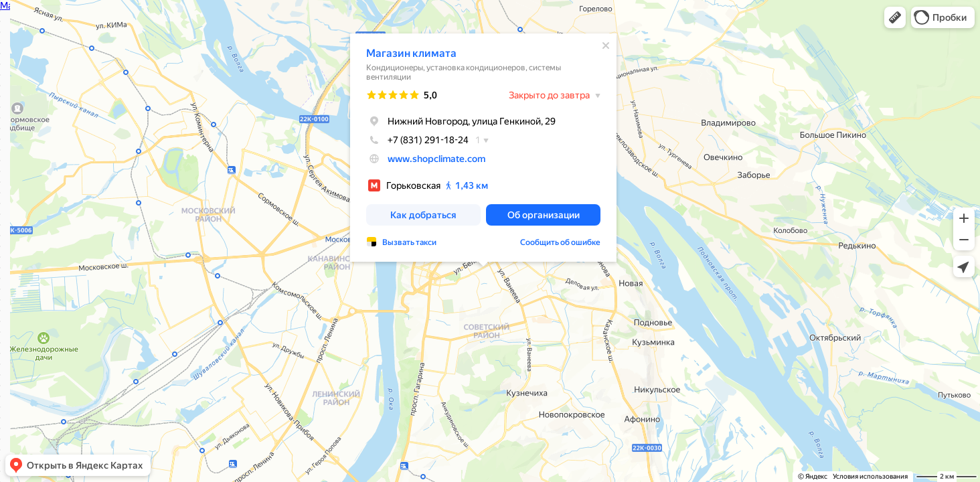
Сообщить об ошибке (560, 242)
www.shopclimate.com (436, 159)
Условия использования (870, 476)
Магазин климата (411, 53)
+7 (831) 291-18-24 (417, 140)
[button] (895, 17)
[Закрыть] (606, 46)
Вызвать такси (409, 242)
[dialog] (483, 148)
